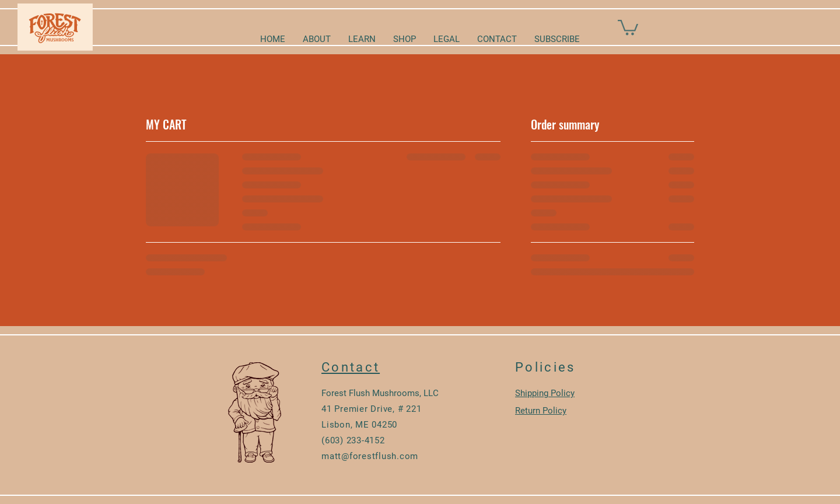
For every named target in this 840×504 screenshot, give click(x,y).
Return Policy (541, 411)
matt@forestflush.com (370, 456)
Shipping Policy (545, 393)
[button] (628, 27)
